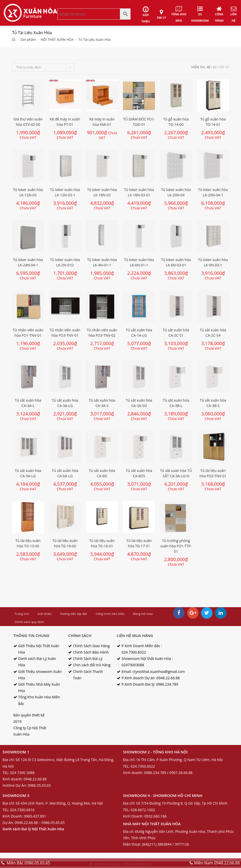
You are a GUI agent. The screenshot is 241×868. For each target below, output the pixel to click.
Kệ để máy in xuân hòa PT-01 (65, 122)
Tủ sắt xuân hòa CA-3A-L (28, 403)
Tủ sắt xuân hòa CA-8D (102, 473)
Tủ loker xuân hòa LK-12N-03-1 (65, 192)
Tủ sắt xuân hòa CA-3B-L (176, 403)
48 (208, 67)
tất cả (224, 67)
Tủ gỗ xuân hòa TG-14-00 (176, 122)
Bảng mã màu (143, 614)
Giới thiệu (45, 614)
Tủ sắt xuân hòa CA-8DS (139, 473)
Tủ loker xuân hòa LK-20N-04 (176, 192)
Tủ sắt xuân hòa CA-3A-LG (65, 403)
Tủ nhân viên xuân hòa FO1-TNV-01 (28, 333)
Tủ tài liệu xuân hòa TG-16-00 (65, 543)
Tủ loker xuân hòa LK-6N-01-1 (139, 262)
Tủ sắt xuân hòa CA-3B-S (213, 403)
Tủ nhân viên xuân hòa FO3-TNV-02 (102, 333)
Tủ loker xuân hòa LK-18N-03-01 (139, 192)
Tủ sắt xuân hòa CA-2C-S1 (176, 333)
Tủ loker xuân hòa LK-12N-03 (28, 192)
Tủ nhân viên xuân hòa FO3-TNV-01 (65, 333)
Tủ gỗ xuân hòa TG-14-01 (213, 122)
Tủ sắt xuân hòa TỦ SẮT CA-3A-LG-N (176, 473)
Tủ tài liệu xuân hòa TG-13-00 (28, 543)
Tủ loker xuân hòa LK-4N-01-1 (102, 262)
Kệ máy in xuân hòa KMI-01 (102, 122)
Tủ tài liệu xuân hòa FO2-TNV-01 (213, 473)
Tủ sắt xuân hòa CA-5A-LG (28, 473)
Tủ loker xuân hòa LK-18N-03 (102, 192)
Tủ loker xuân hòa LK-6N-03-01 (176, 262)
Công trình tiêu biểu (110, 614)
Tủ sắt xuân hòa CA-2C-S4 (213, 333)
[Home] (14, 39)
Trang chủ (22, 614)
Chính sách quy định (29, 622)
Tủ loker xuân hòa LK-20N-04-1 (213, 192)
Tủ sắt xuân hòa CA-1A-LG (139, 333)
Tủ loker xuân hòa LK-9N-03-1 (213, 262)
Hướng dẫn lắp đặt (74, 614)
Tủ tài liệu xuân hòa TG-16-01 (102, 543)
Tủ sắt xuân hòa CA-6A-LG (65, 473)
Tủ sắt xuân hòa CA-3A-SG (139, 403)
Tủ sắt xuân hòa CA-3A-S (102, 403)
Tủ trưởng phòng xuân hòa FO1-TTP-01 (176, 546)
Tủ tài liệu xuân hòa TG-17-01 (139, 543)
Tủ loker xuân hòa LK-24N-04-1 (28, 262)
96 (215, 67)
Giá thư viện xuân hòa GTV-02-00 (28, 122)
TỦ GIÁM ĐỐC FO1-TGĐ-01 (139, 122)
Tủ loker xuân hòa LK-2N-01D (65, 262)
